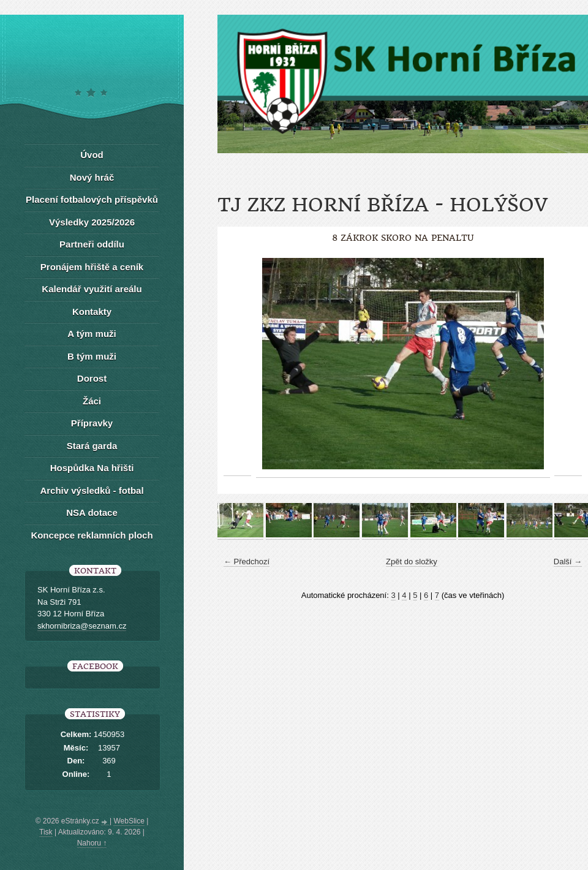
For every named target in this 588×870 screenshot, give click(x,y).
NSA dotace (92, 513)
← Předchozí (247, 562)
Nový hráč (92, 177)
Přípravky (92, 423)
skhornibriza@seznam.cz (82, 626)
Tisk (46, 832)
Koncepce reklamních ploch (92, 535)
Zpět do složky (412, 562)
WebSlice (129, 821)
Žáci (92, 401)
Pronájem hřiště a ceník (92, 267)
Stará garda (92, 446)
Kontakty (92, 312)
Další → (568, 562)
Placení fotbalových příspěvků (92, 199)
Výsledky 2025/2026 (92, 222)
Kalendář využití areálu (92, 289)
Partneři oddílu (92, 244)
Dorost (92, 378)
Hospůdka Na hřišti (92, 468)
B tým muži (92, 356)
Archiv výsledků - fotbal (92, 490)
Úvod (92, 155)
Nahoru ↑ (92, 843)
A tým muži (92, 334)
